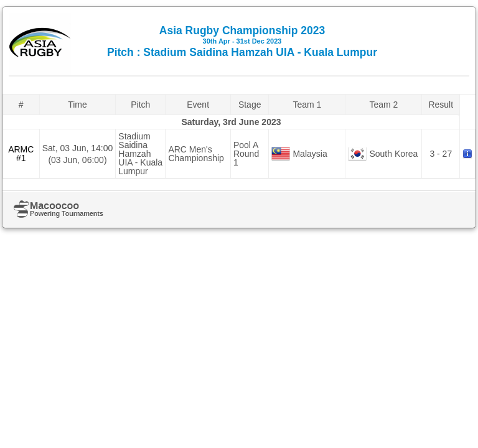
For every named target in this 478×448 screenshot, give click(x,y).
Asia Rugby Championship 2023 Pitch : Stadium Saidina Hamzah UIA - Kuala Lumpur (242, 41)
